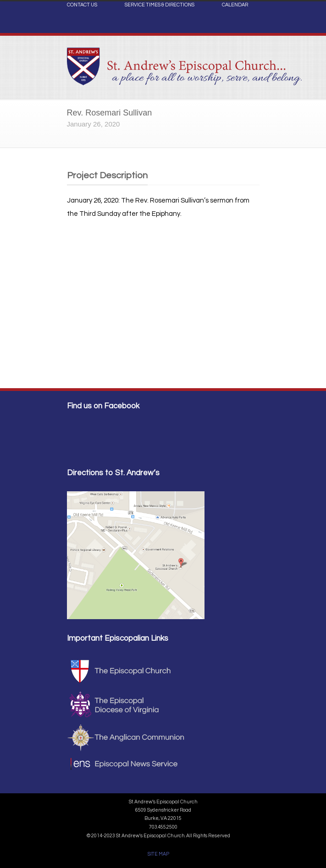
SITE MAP (158, 854)
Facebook (250, 26)
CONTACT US (82, 5)
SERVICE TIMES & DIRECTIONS (160, 5)
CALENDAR (235, 5)
